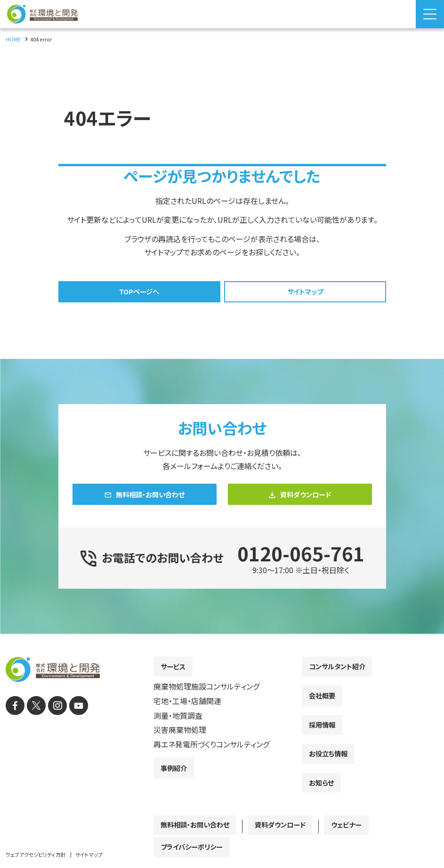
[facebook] (14, 723)
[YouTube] (70, 723)
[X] (33, 723)
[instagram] (52, 723)
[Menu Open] (430, 14)
